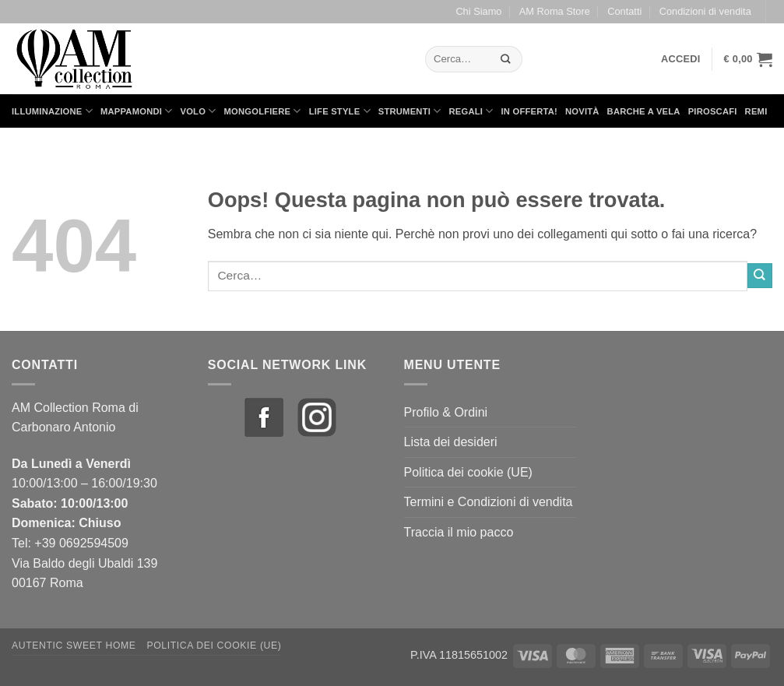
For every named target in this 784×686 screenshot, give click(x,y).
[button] (681, 59)
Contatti (624, 11)
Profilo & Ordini (446, 412)
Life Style (340, 111)
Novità (582, 111)
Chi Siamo (478, 11)
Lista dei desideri (451, 442)
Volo (199, 111)
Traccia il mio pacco (459, 532)
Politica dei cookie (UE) (468, 472)
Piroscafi (713, 111)
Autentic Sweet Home (74, 646)
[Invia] (505, 59)
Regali (471, 111)
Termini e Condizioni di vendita (489, 502)
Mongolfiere (263, 111)
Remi (756, 111)
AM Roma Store (555, 11)
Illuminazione (52, 111)
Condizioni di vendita (705, 11)
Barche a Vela (644, 111)
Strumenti (410, 111)
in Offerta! (529, 111)
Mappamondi (137, 111)
